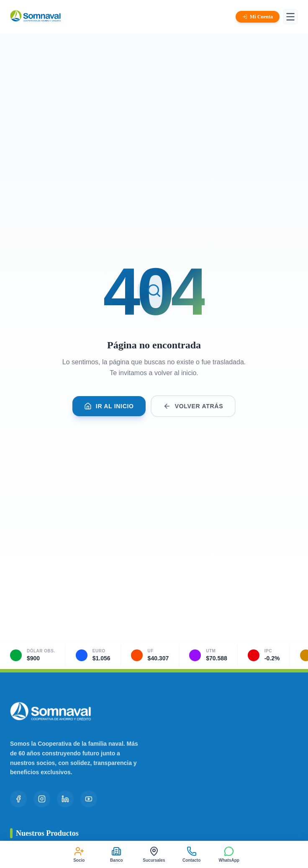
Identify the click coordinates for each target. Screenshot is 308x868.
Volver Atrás (193, 406)
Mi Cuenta (258, 17)
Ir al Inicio (109, 406)
